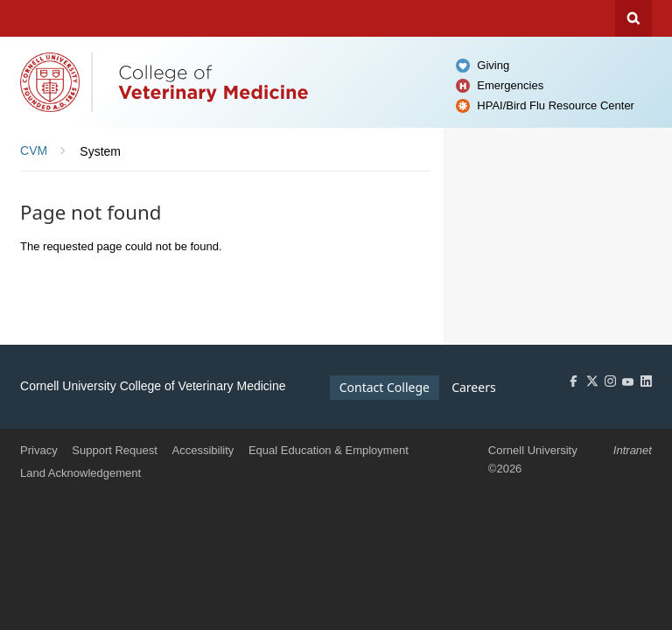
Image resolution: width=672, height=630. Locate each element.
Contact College (385, 387)
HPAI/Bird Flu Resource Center (556, 105)
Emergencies (510, 85)
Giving (493, 65)
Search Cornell (633, 18)
